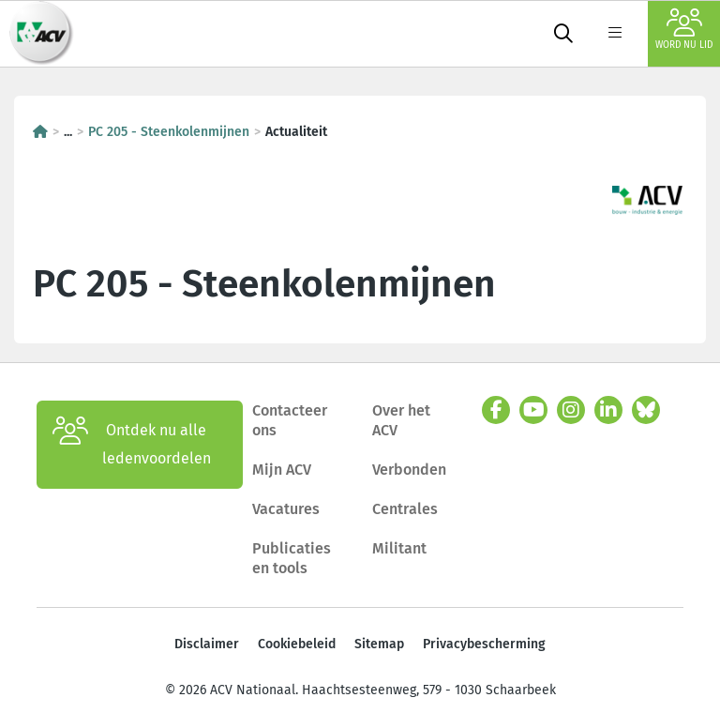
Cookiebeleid (297, 644)
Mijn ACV (282, 470)
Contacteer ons (290, 421)
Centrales (405, 509)
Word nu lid (684, 30)
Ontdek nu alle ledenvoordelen (132, 445)
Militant (399, 548)
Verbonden (409, 470)
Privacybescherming (484, 644)
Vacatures (286, 509)
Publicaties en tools (292, 559)
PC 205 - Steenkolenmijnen (169, 132)
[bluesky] (646, 410)
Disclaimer (207, 644)
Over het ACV (401, 421)
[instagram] (571, 410)
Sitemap (379, 644)
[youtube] (533, 410)
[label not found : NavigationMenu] (615, 34)
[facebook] (496, 410)
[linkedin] (608, 410)
